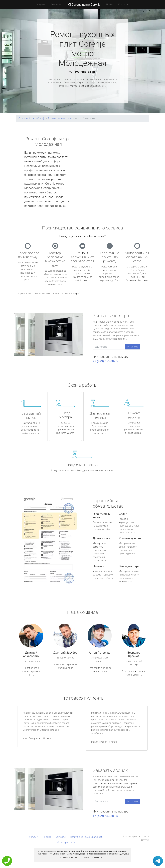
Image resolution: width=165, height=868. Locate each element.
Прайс (109, 4)
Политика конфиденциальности (87, 837)
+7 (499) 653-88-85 (83, 72)
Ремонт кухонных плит (60, 118)
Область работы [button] (65, 843)
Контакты (123, 4)
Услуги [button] (40, 4)
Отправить (133, 347)
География (57, 4)
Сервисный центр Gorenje (32, 118)
